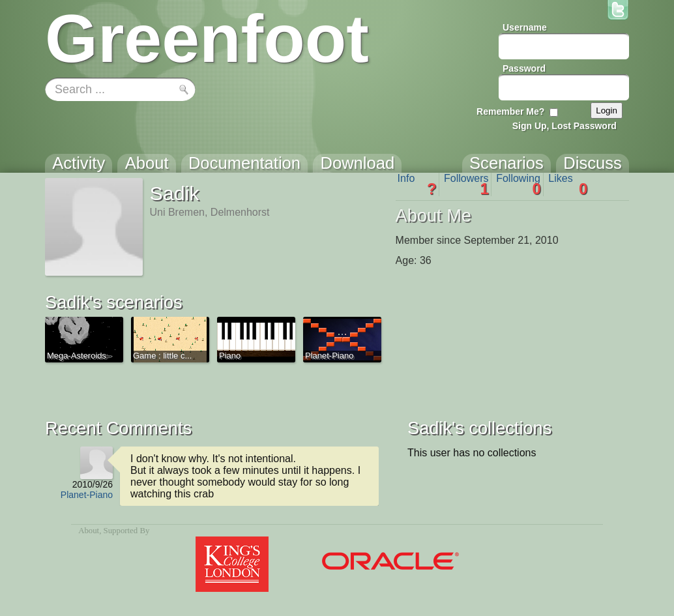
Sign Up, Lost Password (564, 126)
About (89, 531)
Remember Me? (510, 111)
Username (525, 27)
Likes (568, 184)
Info (417, 184)
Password (524, 68)
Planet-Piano (87, 495)
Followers (466, 184)
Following (519, 184)
